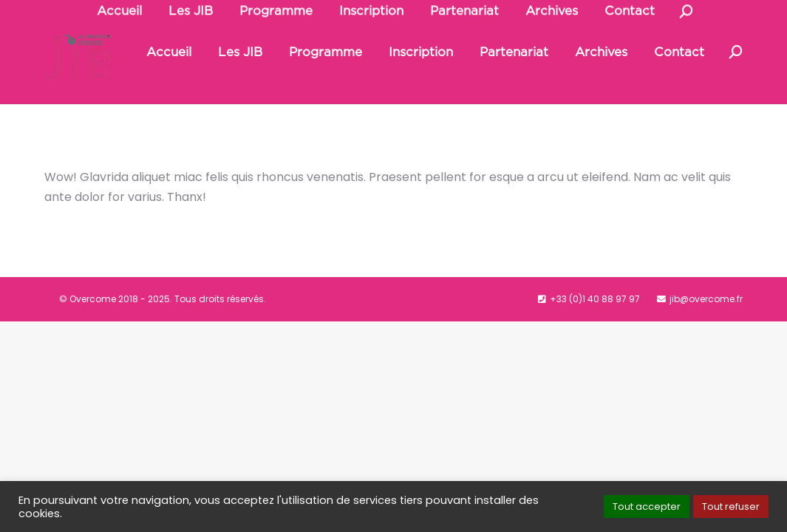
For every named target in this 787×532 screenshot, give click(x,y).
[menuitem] (169, 86)
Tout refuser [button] (731, 507)
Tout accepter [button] (647, 507)
